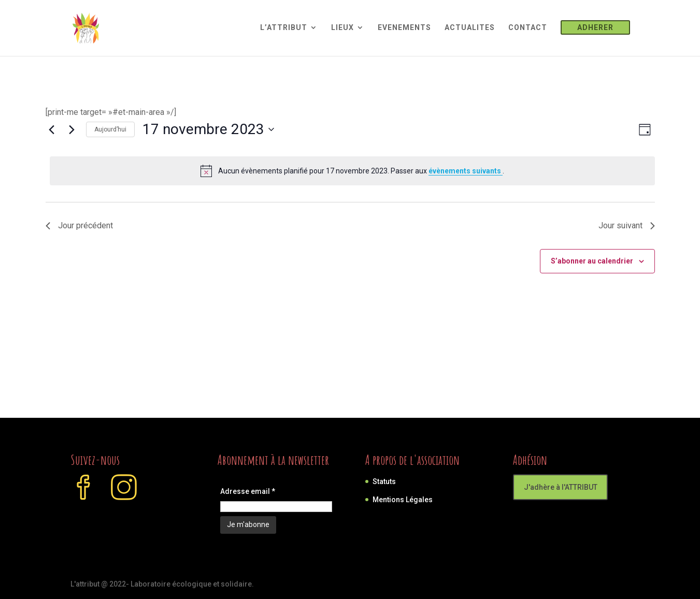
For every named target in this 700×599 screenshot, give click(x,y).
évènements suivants (466, 171)
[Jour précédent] (52, 129)
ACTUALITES (470, 28)
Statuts (384, 481)
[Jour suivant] (72, 129)
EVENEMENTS (404, 28)
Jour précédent (79, 225)
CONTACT (528, 28)
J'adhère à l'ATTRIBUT (561, 487)
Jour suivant (627, 225)
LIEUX (342, 28)
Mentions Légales (403, 500)
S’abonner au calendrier (592, 261)
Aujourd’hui (110, 129)
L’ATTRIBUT (284, 28)
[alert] (352, 171)
